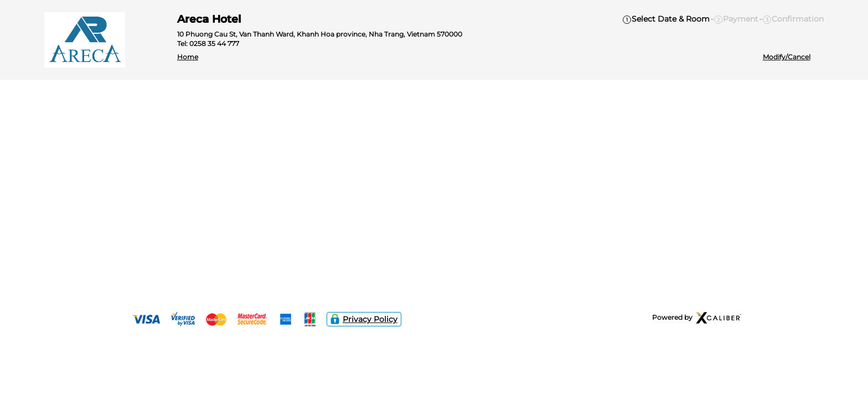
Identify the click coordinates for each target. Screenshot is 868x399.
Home (188, 57)
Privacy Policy (364, 319)
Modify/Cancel (787, 57)
